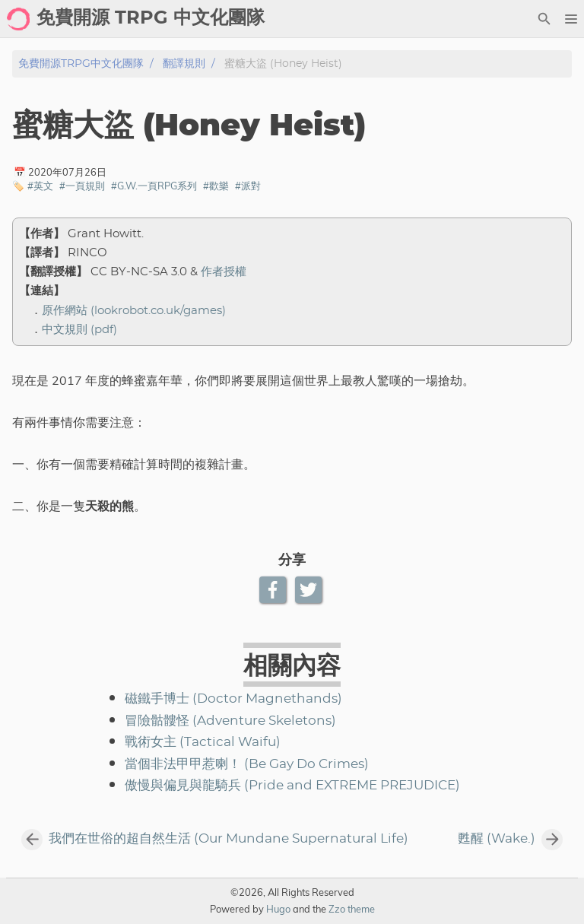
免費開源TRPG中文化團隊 (81, 64)
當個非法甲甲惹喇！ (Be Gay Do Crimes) (247, 764)
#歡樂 (216, 186)
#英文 (40, 186)
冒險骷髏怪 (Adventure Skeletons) (230, 721)
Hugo (278, 909)
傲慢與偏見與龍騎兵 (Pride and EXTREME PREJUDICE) (292, 786)
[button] (571, 19)
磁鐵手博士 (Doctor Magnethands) (233, 699)
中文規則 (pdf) (79, 330)
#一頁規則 (82, 186)
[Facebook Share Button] (274, 590)
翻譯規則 (184, 64)
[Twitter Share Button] (310, 590)
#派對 (248, 186)
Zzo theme (352, 909)
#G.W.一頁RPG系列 (154, 186)
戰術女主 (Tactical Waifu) (203, 742)
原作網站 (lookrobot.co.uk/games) (134, 311)
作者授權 (224, 272)
